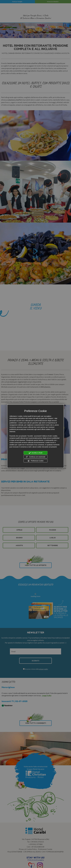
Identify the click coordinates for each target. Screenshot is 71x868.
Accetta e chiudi (36, 453)
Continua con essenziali (35, 457)
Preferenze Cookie (35, 461)
